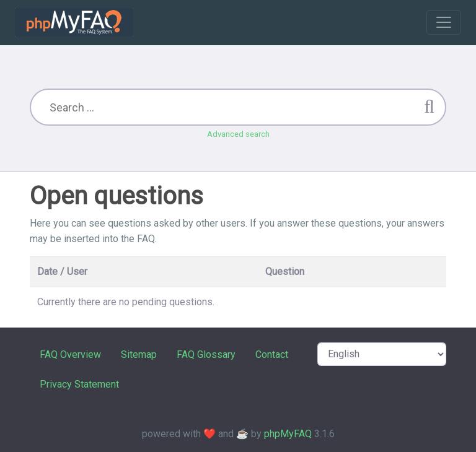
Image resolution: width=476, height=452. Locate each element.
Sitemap (139, 354)
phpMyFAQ (288, 434)
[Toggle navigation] (444, 22)
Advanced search (238, 134)
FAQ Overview (70, 354)
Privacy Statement (79, 384)
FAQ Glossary (206, 354)
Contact (272, 354)
